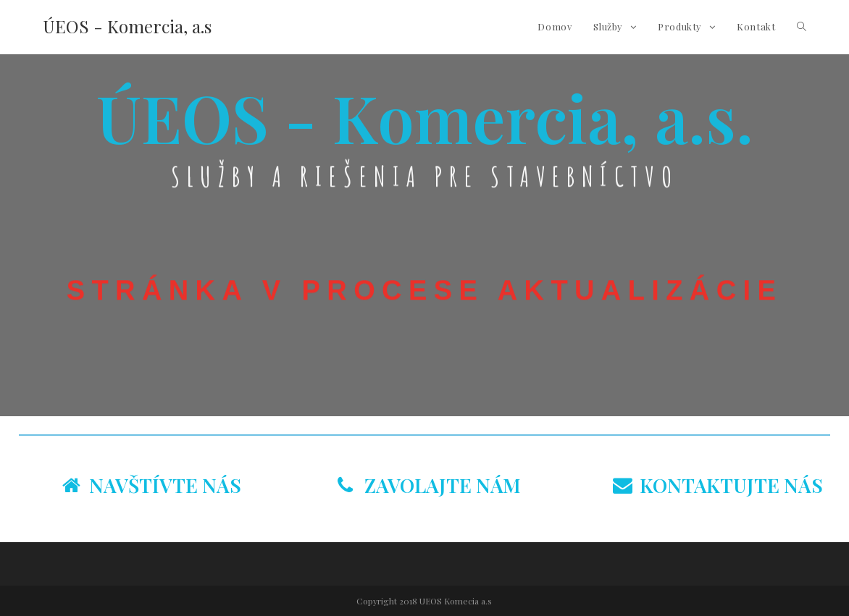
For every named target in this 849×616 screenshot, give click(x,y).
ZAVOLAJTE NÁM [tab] (429, 485)
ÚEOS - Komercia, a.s (127, 26)
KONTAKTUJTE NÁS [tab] (718, 485)
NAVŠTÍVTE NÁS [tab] (152, 485)
